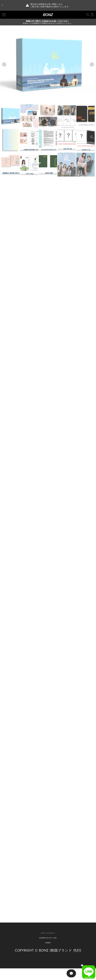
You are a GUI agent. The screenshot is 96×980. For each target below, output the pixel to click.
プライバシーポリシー (48, 933)
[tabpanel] (48, 65)
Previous (4, 65)
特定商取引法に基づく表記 (48, 938)
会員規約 (48, 943)
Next (92, 65)
